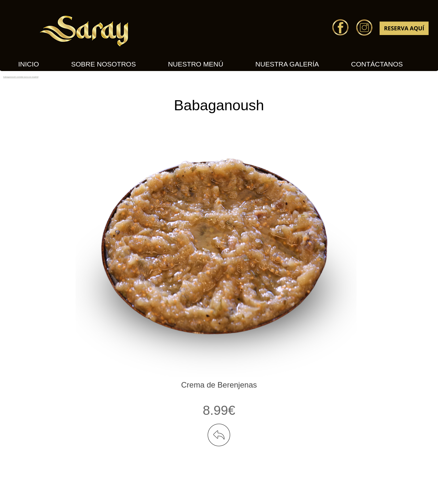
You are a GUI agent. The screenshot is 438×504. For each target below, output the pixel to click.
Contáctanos (377, 64)
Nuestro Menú (196, 64)
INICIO (29, 64)
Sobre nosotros (103, 64)
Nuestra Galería (287, 64)
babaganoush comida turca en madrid (21, 77)
